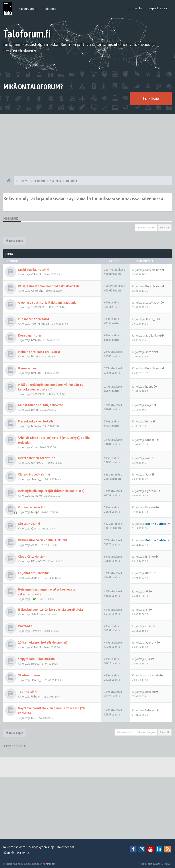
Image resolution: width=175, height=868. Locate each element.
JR (147, 591)
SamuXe (37, 495)
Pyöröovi (151, 491)
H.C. (34, 718)
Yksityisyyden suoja (41, 847)
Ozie (34, 447)
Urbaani (150, 440)
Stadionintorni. (29, 675)
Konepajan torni (30, 335)
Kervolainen (153, 270)
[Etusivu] (9, 181)
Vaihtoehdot (125, 732)
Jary (148, 474)
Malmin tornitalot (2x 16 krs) (39, 352)
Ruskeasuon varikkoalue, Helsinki (42, 540)
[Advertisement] (87, 145)
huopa (149, 386)
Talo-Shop (50, 9)
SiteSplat (31, 864)
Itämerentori (28, 368)
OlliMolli (36, 274)
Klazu (149, 573)
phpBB (20, 864)
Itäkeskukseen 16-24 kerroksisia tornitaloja (50, 609)
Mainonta (23, 852)
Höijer (149, 405)
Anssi (35, 545)
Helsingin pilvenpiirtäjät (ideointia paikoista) (51, 491)
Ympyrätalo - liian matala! (37, 659)
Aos (148, 458)
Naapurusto (28, 9)
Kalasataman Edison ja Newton (41, 405)
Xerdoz (150, 352)
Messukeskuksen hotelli (35, 421)
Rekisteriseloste (14, 847)
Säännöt (9, 852)
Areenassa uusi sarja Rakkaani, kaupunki (47, 302)
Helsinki (11, 218)
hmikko (36, 340)
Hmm (35, 356)
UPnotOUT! (38, 463)
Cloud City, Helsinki (32, 556)
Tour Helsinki (28, 692)
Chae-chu (37, 291)
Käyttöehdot (66, 847)
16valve (36, 631)
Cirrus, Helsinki (29, 524)
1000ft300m (39, 307)
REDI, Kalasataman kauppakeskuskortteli (48, 286)
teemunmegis (40, 323)
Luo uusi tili (135, 8)
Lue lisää (151, 98)
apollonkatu (153, 335)
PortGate (25, 626)
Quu (34, 528)
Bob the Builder (156, 524)
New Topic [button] (15, 241)
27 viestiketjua (146, 227)
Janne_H (151, 319)
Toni (34, 599)
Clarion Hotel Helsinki (34, 474)
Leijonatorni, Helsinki (34, 573)
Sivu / (164, 227)
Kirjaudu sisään (158, 8)
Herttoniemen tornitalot (36, 458)
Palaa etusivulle (15, 746)
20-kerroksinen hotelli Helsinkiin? (43, 642)
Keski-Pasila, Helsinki (34, 270)
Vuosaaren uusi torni (33, 507)
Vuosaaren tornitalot (34, 319)
